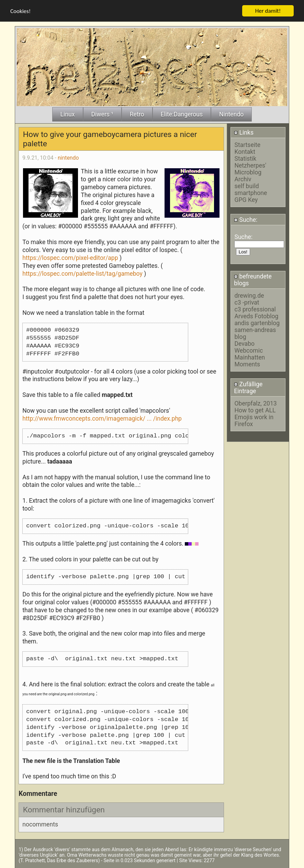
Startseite (247, 145)
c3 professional (255, 309)
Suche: (246, 219)
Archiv (243, 179)
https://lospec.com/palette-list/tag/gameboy (82, 273)
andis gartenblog (257, 323)
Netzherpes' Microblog (250, 169)
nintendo (68, 158)
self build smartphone (251, 190)
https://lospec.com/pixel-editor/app (70, 258)
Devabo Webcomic (249, 347)
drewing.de (249, 296)
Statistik (245, 159)
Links (244, 132)
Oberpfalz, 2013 (255, 403)
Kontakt (245, 152)
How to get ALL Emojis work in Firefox (255, 417)
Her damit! (268, 10)
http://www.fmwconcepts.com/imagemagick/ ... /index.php (102, 418)
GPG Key (246, 200)
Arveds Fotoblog (256, 316)
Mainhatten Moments (250, 361)
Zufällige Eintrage (248, 387)
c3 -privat (247, 302)
